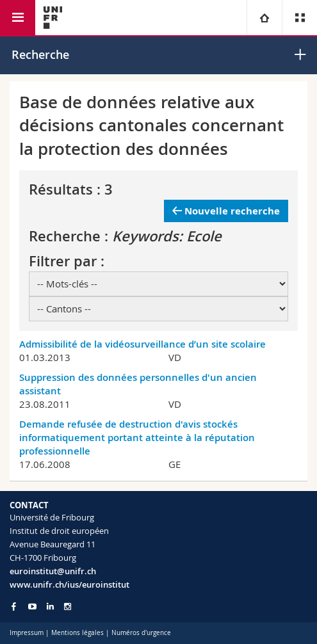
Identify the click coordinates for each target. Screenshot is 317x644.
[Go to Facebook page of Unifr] (14, 606)
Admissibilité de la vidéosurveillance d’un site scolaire (142, 344)
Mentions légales (77, 633)
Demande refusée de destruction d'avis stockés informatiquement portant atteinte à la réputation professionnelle (137, 438)
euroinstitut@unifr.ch (53, 571)
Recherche (40, 54)
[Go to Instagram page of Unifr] (68, 607)
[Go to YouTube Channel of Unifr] (32, 607)
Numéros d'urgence (141, 633)
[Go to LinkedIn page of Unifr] (50, 607)
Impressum (27, 633)
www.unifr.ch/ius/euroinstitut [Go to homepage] (69, 584)
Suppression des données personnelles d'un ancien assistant (138, 384)
